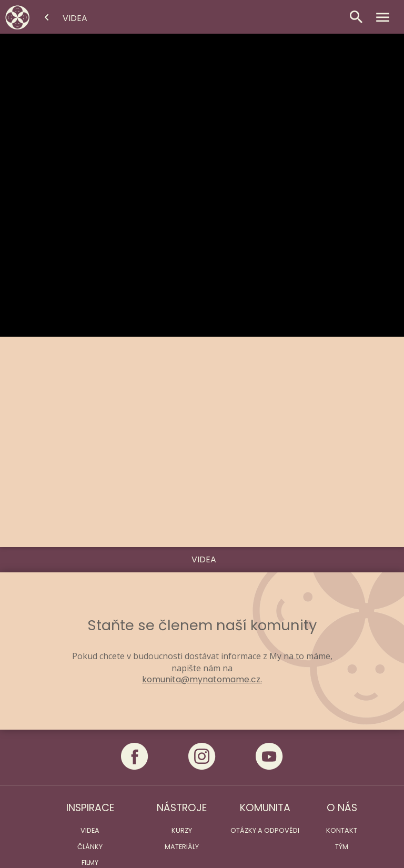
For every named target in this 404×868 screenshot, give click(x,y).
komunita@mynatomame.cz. (202, 680)
